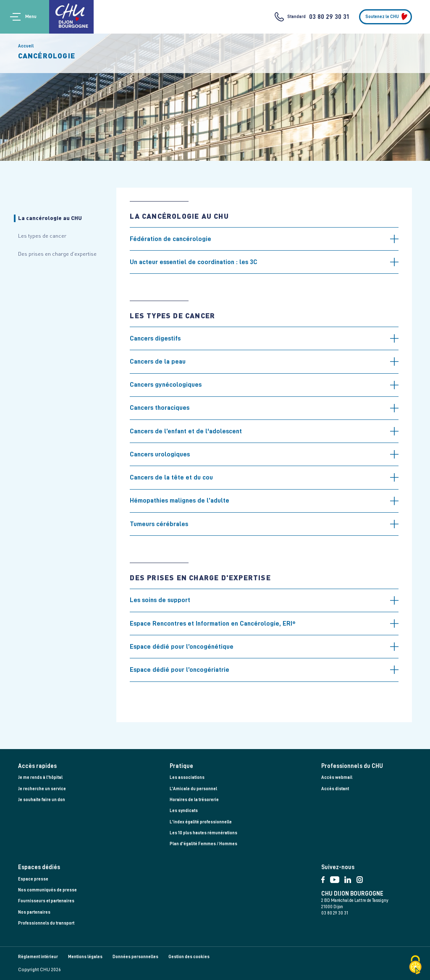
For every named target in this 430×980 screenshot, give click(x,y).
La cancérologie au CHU (50, 218)
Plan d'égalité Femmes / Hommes (203, 844)
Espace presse (33, 879)
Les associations (187, 777)
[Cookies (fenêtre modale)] (415, 966)
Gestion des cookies (189, 957)
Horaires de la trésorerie (194, 800)
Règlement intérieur (38, 957)
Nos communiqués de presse (47, 890)
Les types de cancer (42, 236)
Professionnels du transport (46, 923)
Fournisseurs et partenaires (46, 901)
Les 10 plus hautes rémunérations (203, 833)
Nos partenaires (34, 912)
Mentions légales (85, 957)
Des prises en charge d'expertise (57, 254)
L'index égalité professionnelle (201, 822)
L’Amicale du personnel (193, 789)
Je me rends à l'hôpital (40, 777)
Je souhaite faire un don (42, 800)
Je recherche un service (42, 789)
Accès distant (335, 789)
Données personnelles (135, 957)
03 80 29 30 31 (329, 17)
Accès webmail (337, 777)
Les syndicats (184, 811)
